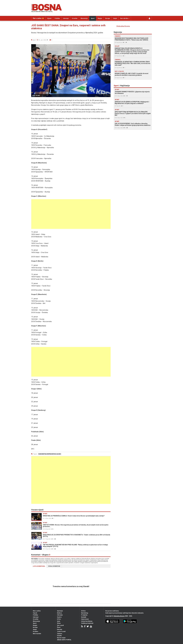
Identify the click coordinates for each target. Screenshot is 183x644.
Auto (59, 621)
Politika (57, 18)
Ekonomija (84, 18)
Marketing (85, 613)
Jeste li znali (61, 631)
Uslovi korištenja (87, 621)
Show (59, 623)
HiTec (59, 619)
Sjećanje (60, 611)
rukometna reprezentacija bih (50, 454)
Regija (100, 18)
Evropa (108, 18)
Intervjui (66, 18)
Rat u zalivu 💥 (38, 18)
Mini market (37, 634)
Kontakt (84, 617)
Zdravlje (60, 615)
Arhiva (83, 611)
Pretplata (84, 615)
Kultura (59, 613)
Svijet (115, 18)
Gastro (59, 617)
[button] (109, 46)
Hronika (75, 18)
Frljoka (59, 636)
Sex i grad (60, 625)
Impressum (85, 619)
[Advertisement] (71, 214)
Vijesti (49, 18)
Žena (59, 627)
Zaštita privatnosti (87, 623)
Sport (93, 18)
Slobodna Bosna (123, 26)
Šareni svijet (61, 638)
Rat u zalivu (37, 611)
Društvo (35, 631)
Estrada (60, 629)
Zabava (60, 634)
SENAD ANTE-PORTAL (64, 640)
